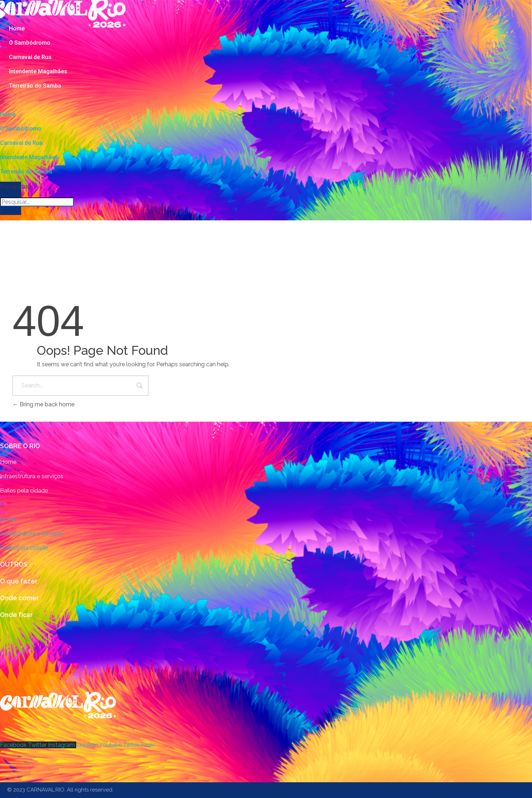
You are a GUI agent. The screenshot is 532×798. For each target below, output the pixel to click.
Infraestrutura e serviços (32, 476)
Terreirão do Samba (35, 86)
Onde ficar (16, 615)
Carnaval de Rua (30, 57)
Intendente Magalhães (38, 71)
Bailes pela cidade (24, 491)
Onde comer (19, 598)
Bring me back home (43, 404)
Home (17, 28)
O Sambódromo (30, 43)
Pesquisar (11, 186)
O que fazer (19, 581)
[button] (182, 100)
